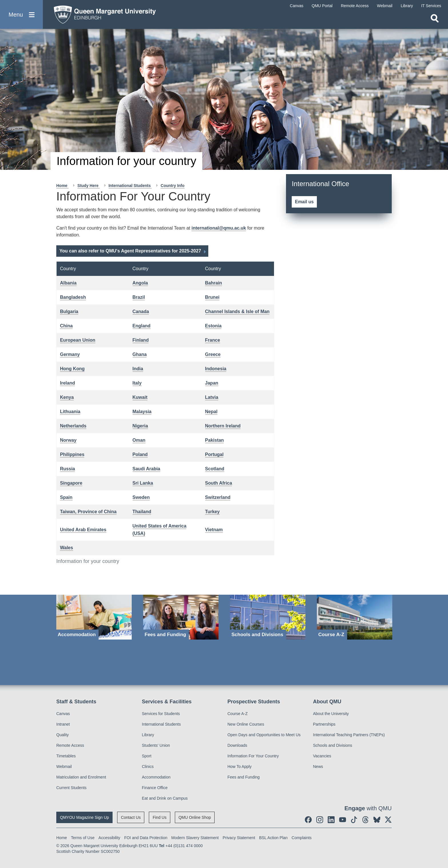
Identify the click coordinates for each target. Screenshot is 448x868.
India (138, 369)
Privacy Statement (239, 838)
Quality (63, 735)
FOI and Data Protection (146, 838)
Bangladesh (73, 297)
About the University (331, 714)
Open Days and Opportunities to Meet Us (264, 735)
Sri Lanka (143, 483)
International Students (130, 186)
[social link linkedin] (331, 820)
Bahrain (214, 283)
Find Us (159, 817)
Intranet (63, 724)
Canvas (63, 714)
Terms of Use (83, 838)
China (66, 326)
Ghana (140, 354)
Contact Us (131, 817)
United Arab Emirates (83, 530)
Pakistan (215, 440)
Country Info (172, 186)
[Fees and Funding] (181, 617)
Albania (68, 283)
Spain (66, 497)
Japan (212, 383)
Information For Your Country (253, 756)
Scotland (215, 469)
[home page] (103, 13)
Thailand (142, 512)
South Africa (219, 483)
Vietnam (214, 530)
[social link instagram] (320, 820)
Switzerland (218, 497)
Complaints (302, 838)
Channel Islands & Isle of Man (237, 311)
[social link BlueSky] (377, 820)
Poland (140, 454)
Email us (304, 202)
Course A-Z (238, 714)
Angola (140, 283)
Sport (147, 756)
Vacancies (322, 756)
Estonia (213, 326)
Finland (141, 340)
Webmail (64, 767)
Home (62, 186)
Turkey (212, 512)
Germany (70, 354)
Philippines (72, 454)
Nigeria (140, 426)
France (213, 340)
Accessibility (109, 838)
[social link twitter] (388, 820)
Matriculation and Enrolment (81, 777)
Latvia (212, 397)
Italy (137, 383)
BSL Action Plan (273, 838)
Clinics (148, 767)
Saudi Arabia (146, 469)
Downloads (237, 745)
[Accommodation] (94, 617)
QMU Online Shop (195, 817)
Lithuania (70, 412)
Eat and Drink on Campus (165, 798)
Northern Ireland (223, 426)
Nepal (211, 412)
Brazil (139, 297)
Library (148, 735)
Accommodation (156, 777)
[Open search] (435, 19)
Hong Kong (72, 369)
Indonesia (216, 369)
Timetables (66, 756)
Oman (139, 440)
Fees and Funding (244, 777)
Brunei (212, 297)
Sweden (141, 497)
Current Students (71, 788)
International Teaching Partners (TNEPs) (349, 735)
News (318, 767)
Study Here (89, 186)
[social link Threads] (365, 820)
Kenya (67, 397)
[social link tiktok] (354, 820)
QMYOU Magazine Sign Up (84, 817)
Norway (68, 440)
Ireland (67, 383)
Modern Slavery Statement (195, 838)
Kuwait (140, 397)
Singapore (71, 483)
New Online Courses (246, 724)
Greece (213, 354)
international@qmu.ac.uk (219, 228)
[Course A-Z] (355, 617)
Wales (67, 548)
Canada (141, 311)
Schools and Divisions (333, 745)
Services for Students (161, 714)
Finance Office (155, 788)
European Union (78, 340)
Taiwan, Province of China (88, 512)
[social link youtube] (343, 820)
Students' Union (156, 745)
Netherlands (73, 426)
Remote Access (70, 745)
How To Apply (240, 767)
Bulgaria (69, 311)
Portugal (214, 454)
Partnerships (324, 724)
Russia (67, 469)
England (142, 326)
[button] (21, 15)
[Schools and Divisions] (268, 617)
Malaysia (142, 412)
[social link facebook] (308, 820)
